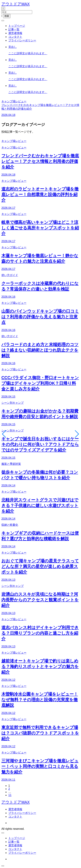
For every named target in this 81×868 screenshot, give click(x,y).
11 (10, 795)
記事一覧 (14, 29)
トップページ (17, 26)
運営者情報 (15, 33)
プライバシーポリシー (22, 40)
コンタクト (15, 37)
